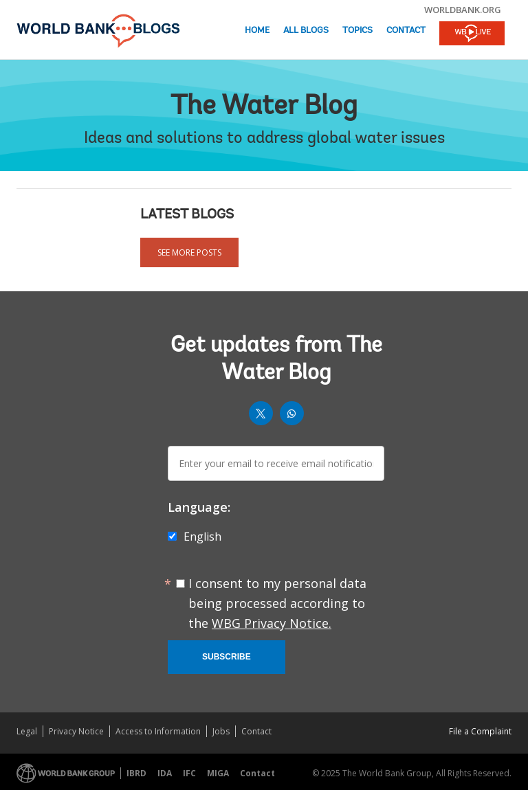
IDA (165, 773)
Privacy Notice (76, 731)
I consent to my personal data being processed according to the (277, 603)
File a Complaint (480, 731)
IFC (189, 773)
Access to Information (158, 731)
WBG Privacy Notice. (272, 623)
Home (257, 31)
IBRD (136, 773)
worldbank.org (463, 10)
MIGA (218, 773)
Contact (406, 31)
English (202, 537)
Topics (357, 31)
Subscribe (227, 657)
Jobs (221, 731)
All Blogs (306, 31)
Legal (27, 731)
